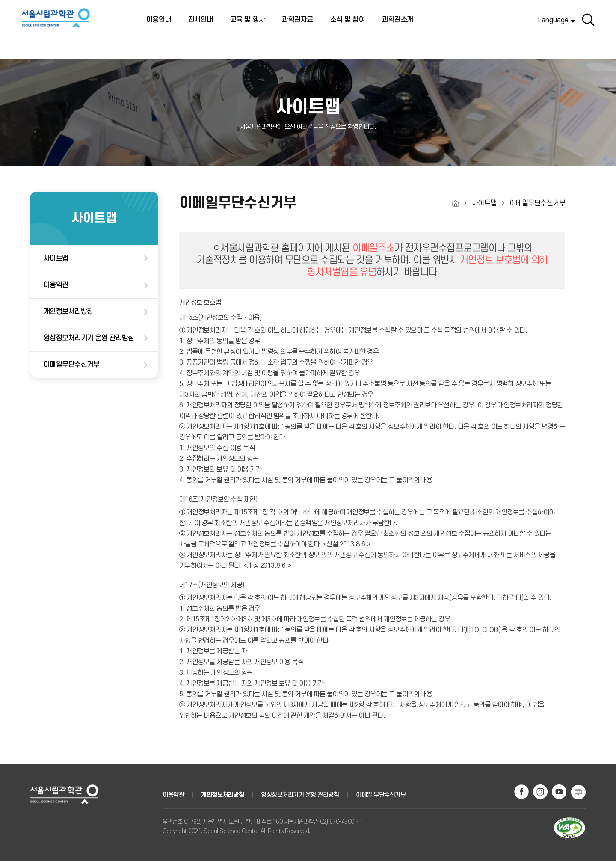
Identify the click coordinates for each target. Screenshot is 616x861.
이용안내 (159, 20)
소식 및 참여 (348, 20)
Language (553, 20)
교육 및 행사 (248, 20)
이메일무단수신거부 (72, 365)
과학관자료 (298, 20)
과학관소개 (398, 20)
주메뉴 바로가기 (0, 3)
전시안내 (201, 20)
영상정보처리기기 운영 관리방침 (89, 338)
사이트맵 (56, 258)
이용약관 (56, 285)
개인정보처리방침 (68, 312)
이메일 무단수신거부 (381, 795)
